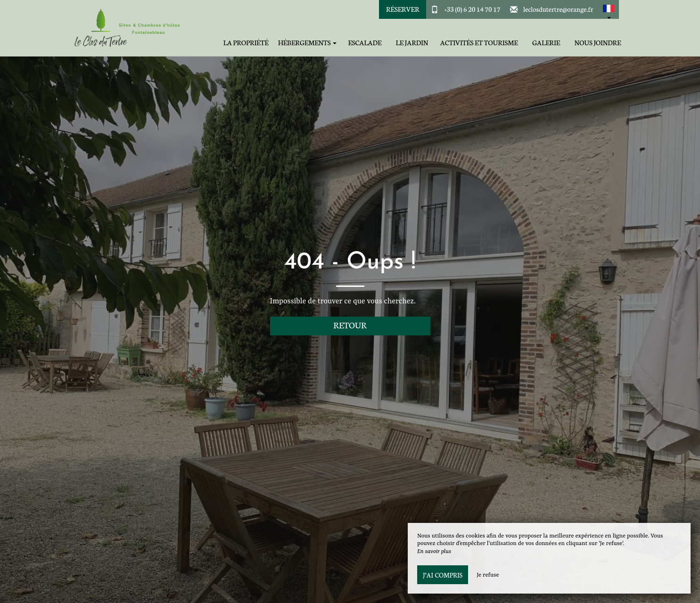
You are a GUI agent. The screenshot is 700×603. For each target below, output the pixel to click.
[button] (609, 9)
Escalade (365, 43)
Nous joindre (598, 43)
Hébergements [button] (307, 43)
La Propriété (246, 43)
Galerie (546, 43)
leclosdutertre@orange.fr (558, 9)
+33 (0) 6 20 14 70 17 (473, 9)
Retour (350, 325)
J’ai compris (443, 575)
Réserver (403, 9)
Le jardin (412, 43)
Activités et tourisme (479, 43)
